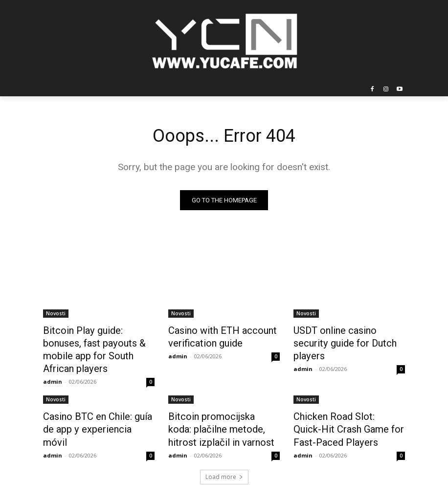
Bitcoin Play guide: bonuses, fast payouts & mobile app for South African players (98, 341)
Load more (224, 453)
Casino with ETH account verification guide (214, 336)
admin (53, 364)
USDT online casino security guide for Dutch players (345, 336)
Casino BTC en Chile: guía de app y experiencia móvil (95, 403)
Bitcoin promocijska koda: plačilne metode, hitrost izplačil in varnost (216, 409)
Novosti (56, 314)
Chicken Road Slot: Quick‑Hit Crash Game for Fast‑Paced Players (346, 409)
